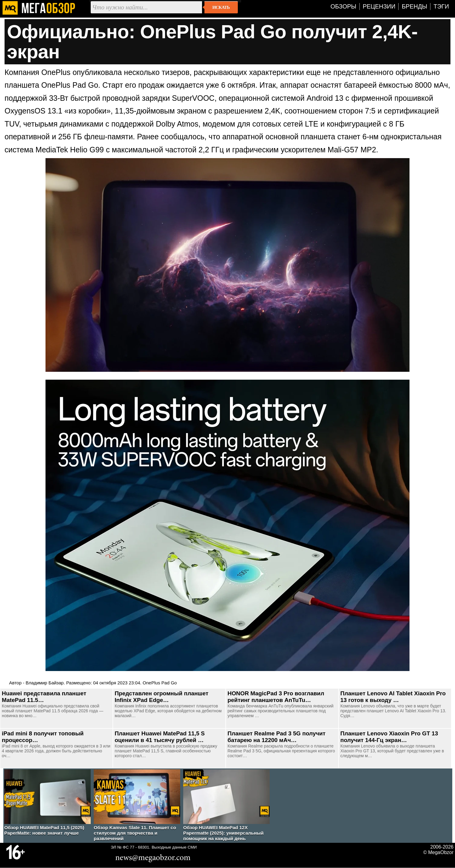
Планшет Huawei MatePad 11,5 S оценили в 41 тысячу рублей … (160, 737)
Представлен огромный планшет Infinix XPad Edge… (162, 697)
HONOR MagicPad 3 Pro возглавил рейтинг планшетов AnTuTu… (276, 697)
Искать (221, 7)
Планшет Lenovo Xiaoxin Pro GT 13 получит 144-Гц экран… (389, 737)
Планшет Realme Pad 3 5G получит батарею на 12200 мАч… (276, 737)
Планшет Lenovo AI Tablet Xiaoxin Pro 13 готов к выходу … (393, 697)
